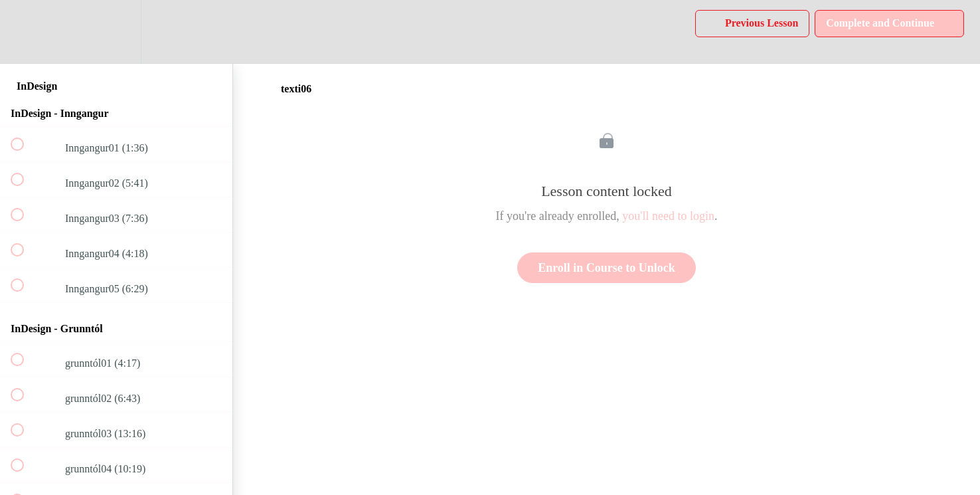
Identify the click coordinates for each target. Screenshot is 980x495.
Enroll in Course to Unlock (607, 268)
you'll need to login (668, 216)
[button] (25, 32)
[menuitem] (116, 32)
